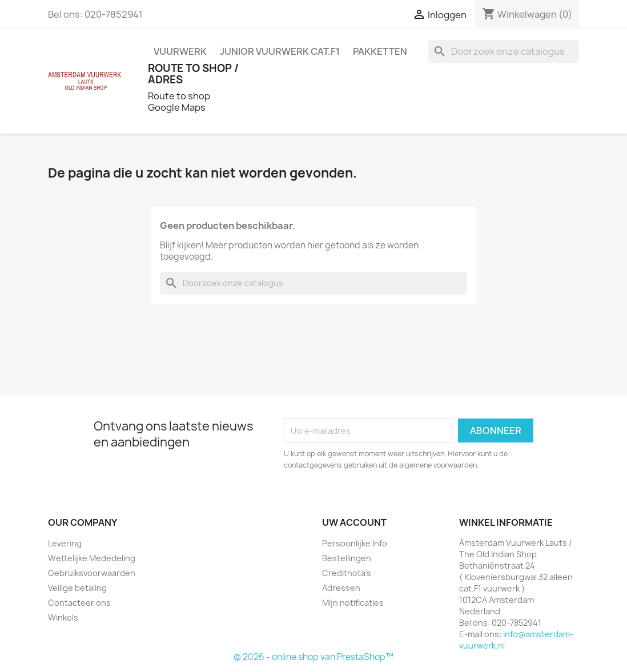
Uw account (354, 522)
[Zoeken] (504, 51)
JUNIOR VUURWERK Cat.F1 (280, 51)
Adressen (341, 588)
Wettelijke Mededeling (92, 558)
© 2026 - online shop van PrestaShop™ (313, 657)
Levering (65, 543)
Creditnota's (347, 573)
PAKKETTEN (380, 51)
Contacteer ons (79, 603)
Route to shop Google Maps (179, 102)
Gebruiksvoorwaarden (92, 573)
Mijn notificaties (353, 603)
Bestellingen (347, 558)
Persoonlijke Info (355, 543)
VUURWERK (180, 51)
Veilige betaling (77, 588)
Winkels (63, 617)
